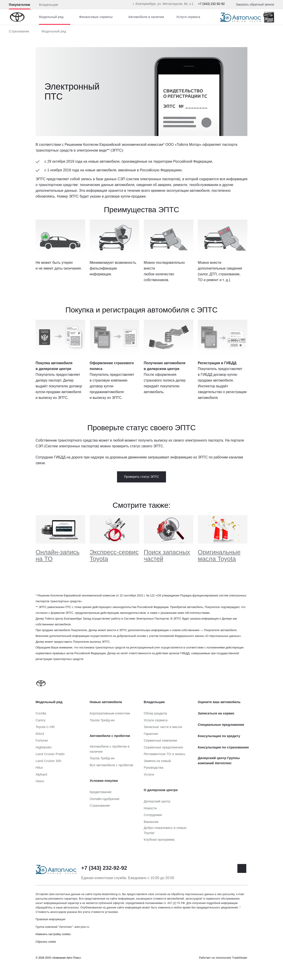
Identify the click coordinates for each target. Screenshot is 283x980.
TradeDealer (240, 958)
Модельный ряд (54, 31)
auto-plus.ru (82, 927)
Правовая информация (51, 919)
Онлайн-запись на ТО (58, 555)
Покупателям (20, 5)
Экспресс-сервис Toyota (114, 555)
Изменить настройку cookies (53, 934)
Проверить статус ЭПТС (141, 477)
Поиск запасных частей (167, 555)
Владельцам (49, 5)
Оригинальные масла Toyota (219, 555)
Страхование (19, 31)
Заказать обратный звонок (255, 4)
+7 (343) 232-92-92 (211, 4)
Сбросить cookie (46, 942)
